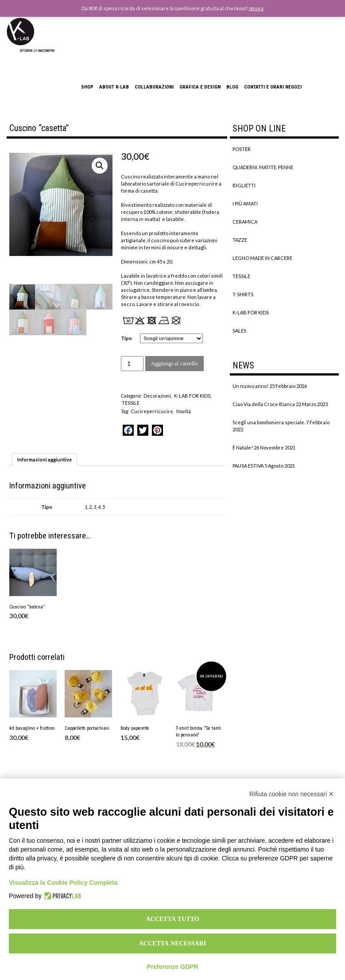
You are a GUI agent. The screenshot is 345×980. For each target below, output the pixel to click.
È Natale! (243, 447)
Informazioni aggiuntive (45, 459)
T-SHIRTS (243, 294)
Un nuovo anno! (250, 386)
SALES (239, 331)
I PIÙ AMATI (245, 203)
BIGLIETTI (244, 185)
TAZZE (240, 240)
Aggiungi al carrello (174, 363)
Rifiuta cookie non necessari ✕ (292, 794)
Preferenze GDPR (173, 967)
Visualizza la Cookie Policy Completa (63, 883)
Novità (184, 411)
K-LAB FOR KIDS (192, 396)
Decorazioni (157, 396)
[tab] (45, 459)
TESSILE (131, 403)
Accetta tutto (172, 919)
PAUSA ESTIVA (248, 466)
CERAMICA (245, 222)
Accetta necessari (173, 943)
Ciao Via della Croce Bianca (264, 404)
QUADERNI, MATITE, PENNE (263, 167)
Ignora (256, 8)
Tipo (126, 338)
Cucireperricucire (152, 411)
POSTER (242, 149)
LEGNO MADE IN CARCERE (262, 258)
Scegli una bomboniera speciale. (269, 422)
